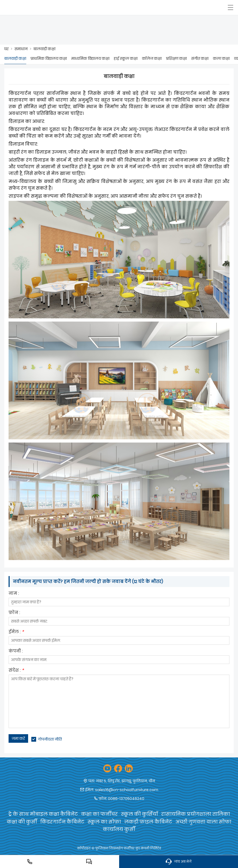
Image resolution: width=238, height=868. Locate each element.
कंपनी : (16, 652)
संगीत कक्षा (200, 58)
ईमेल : (16, 632)
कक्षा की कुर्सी (22, 822)
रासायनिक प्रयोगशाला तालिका (196, 814)
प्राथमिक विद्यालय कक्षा (49, 58)
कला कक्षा (221, 58)
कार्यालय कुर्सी (119, 829)
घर (6, 49)
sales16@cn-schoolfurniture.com (127, 790)
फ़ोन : (14, 613)
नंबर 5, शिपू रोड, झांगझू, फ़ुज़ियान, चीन (125, 781)
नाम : (14, 594)
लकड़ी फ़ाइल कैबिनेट (148, 822)
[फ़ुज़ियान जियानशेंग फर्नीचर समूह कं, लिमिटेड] (29, 7)
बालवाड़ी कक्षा (44, 49)
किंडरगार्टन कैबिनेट (62, 822)
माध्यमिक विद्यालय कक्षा (90, 58)
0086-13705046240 (126, 799)
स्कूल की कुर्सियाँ (139, 814)
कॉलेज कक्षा (152, 58)
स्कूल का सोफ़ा (104, 822)
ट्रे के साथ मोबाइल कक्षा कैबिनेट (43, 814)
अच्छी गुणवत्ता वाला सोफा (203, 822)
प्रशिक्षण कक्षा (176, 58)
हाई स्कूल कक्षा (126, 58)
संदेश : (16, 671)
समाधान (21, 49)
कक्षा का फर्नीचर (99, 814)
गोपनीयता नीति (50, 739)
